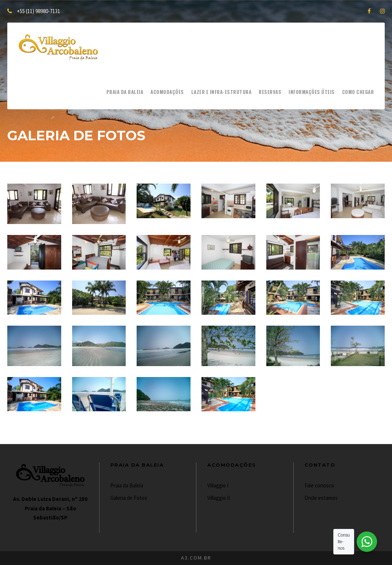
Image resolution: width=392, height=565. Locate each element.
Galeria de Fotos (129, 498)
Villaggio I (218, 485)
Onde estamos (321, 498)
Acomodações (167, 92)
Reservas (270, 92)
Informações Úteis (312, 92)
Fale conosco (319, 485)
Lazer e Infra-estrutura (222, 92)
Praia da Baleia (125, 92)
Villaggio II (219, 498)
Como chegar (358, 92)
